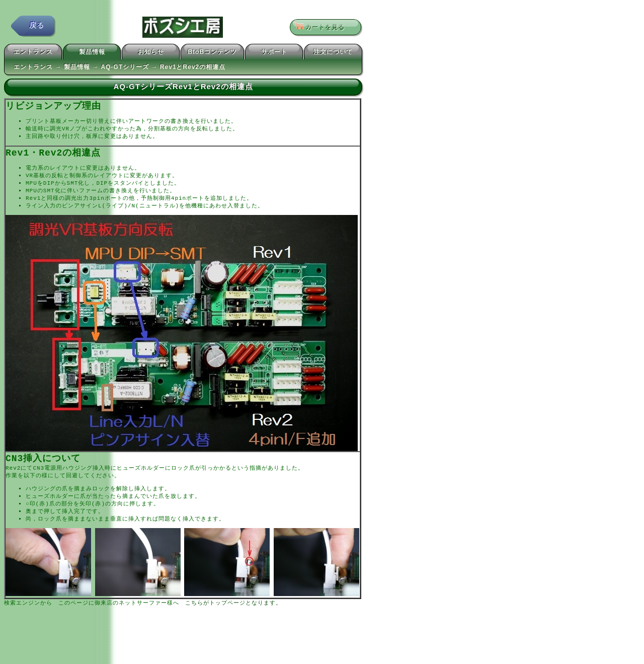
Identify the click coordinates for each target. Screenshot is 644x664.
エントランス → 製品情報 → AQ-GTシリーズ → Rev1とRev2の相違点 (119, 68)
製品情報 (92, 53)
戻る (37, 27)
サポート (274, 53)
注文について (333, 53)
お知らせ (151, 53)
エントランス (33, 53)
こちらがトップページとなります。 (233, 614)
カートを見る (322, 28)
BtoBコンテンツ (212, 53)
